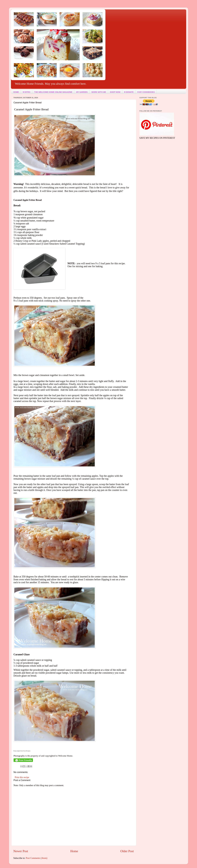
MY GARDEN (82, 92)
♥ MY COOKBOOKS (146, 92)
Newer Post (21, 851)
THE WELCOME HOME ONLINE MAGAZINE (53, 92)
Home (74, 851)
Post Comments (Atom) (37, 858)
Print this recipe (22, 777)
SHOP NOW (115, 92)
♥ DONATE (129, 92)
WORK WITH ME (99, 92)
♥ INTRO (27, 92)
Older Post (127, 851)
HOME (16, 92)
